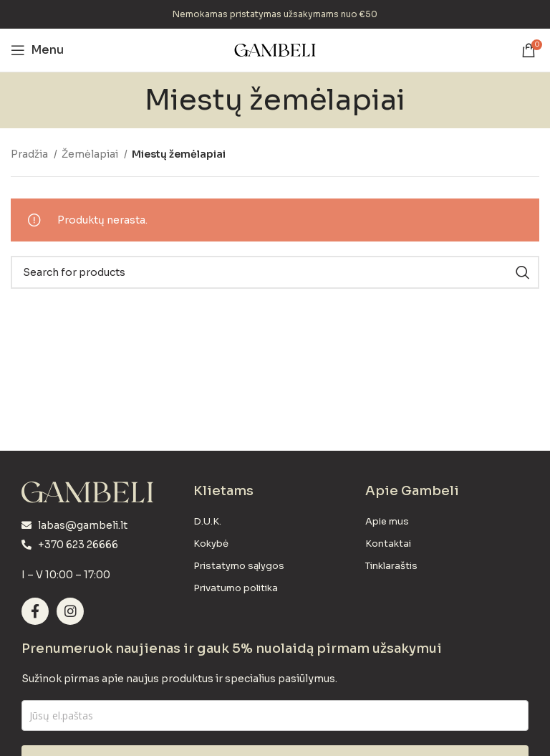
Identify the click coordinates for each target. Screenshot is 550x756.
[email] (275, 716)
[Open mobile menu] (37, 50)
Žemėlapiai (91, 154)
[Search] (275, 272)
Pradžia (30, 154)
